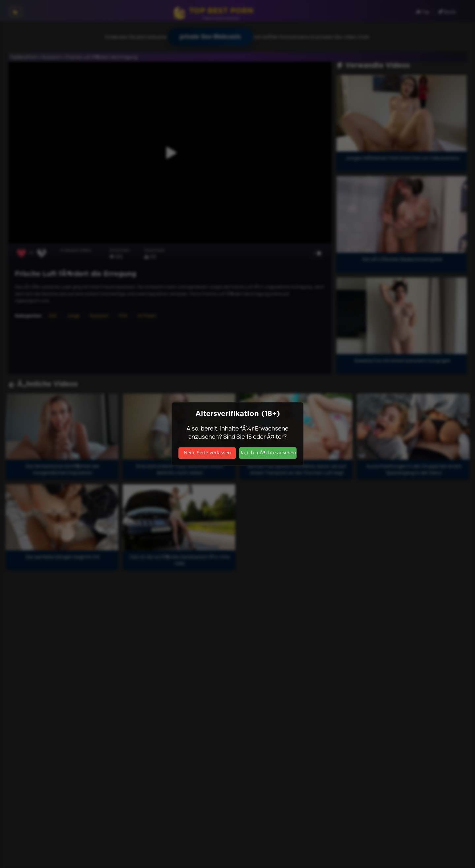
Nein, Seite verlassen (207, 453)
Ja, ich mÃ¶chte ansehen (268, 453)
